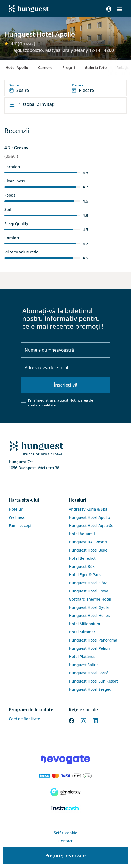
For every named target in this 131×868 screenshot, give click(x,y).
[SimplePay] (65, 792)
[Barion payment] (65, 776)
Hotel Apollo (17, 68)
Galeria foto (96, 68)
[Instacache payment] (65, 809)
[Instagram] (83, 720)
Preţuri (69, 68)
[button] (120, 9)
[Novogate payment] (65, 759)
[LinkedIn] (95, 720)
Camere (45, 68)
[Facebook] (71, 720)
